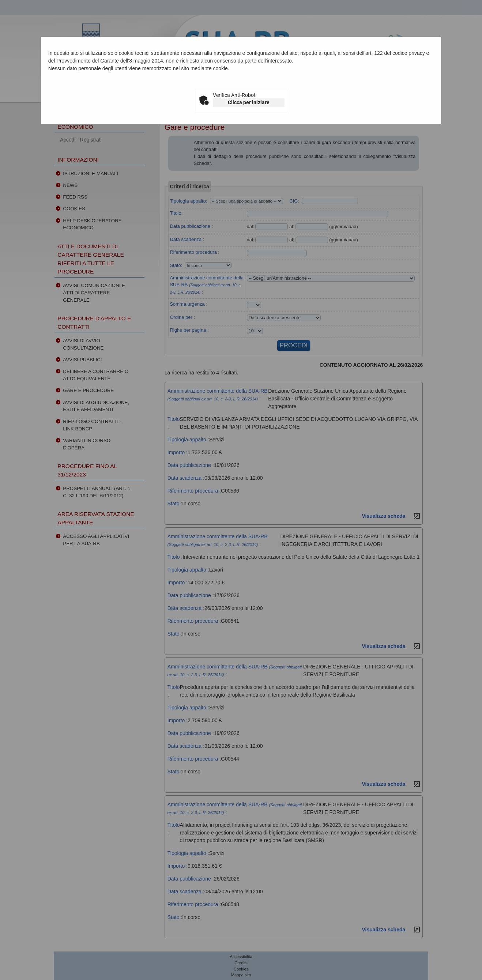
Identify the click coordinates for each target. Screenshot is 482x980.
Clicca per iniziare (249, 102)
